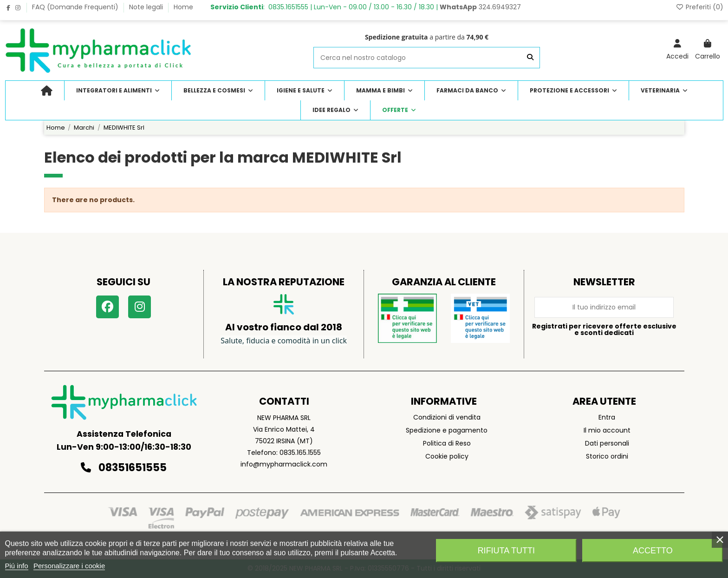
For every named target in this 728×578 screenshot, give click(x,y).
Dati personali (607, 443)
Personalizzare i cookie (69, 566)
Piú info (17, 566)
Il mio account (607, 430)
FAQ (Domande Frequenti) (76, 7)
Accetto (653, 551)
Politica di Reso (447, 443)
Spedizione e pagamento (447, 430)
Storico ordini (607, 456)
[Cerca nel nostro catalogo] (530, 57)
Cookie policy (447, 456)
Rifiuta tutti (506, 551)
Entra (607, 417)
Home (183, 7)
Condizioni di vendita (447, 417)
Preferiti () (699, 7)
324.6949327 (480, 7)
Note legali (147, 7)
